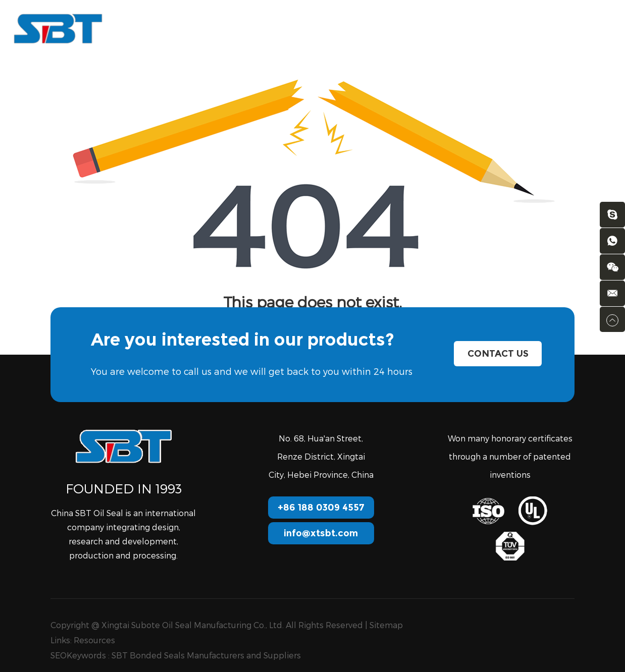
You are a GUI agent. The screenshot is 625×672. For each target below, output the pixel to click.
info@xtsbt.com (321, 533)
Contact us (450, 28)
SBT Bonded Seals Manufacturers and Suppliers (206, 655)
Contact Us (498, 354)
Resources (94, 640)
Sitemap (386, 625)
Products (200, 28)
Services (304, 28)
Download (393, 28)
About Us (252, 28)
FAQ (347, 28)
